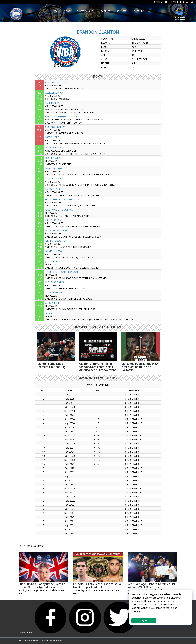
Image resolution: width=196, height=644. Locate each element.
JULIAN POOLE (53, 261)
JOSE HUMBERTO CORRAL (59, 210)
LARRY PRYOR (53, 189)
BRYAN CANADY (54, 293)
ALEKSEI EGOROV (54, 93)
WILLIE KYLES (52, 313)
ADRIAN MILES (53, 303)
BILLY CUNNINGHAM (56, 230)
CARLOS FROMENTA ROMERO (61, 116)
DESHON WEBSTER (55, 158)
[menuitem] (187, 2)
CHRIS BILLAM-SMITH (57, 82)
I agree (144, 620)
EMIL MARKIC (52, 103)
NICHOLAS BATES (54, 282)
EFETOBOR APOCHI (55, 179)
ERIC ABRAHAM (53, 220)
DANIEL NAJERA (53, 251)
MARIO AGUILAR (54, 148)
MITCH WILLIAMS (54, 168)
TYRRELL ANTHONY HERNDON (61, 272)
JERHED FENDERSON (56, 241)
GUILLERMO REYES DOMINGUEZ (62, 199)
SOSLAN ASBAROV (55, 127)
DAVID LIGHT (52, 137)
